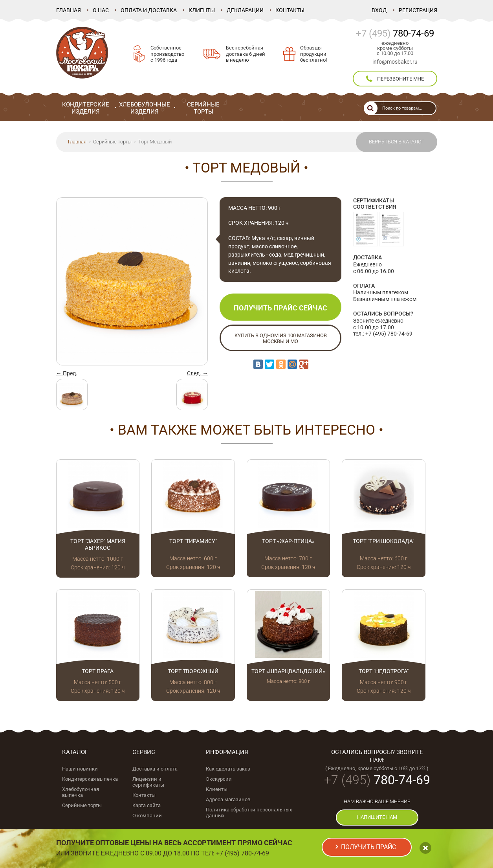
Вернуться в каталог (397, 142)
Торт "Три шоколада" (383, 541)
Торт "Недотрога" (384, 671)
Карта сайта (147, 805)
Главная (69, 10)
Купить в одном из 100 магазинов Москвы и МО (281, 339)
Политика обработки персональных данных (249, 813)
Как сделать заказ (228, 769)
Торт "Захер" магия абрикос (98, 544)
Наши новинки (80, 769)
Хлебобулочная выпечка (81, 792)
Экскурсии (219, 779)
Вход (379, 10)
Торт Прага (98, 671)
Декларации (245, 10)
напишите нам (377, 817)
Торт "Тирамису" (193, 541)
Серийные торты (112, 142)
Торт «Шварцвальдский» (288, 671)
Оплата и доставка (149, 10)
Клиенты (202, 10)
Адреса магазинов (228, 799)
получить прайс (368, 847)
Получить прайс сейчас (280, 308)
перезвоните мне (395, 79)
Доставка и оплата (155, 769)
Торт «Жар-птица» (288, 541)
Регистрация (418, 10)
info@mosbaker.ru (395, 62)
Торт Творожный (193, 671)
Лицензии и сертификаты (148, 782)
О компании (147, 816)
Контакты (290, 10)
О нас (101, 10)
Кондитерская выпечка (90, 779)
